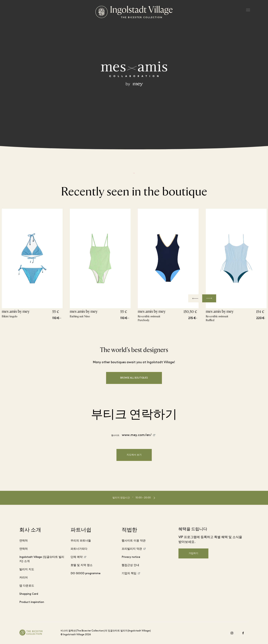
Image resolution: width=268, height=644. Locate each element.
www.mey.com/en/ (137, 435)
